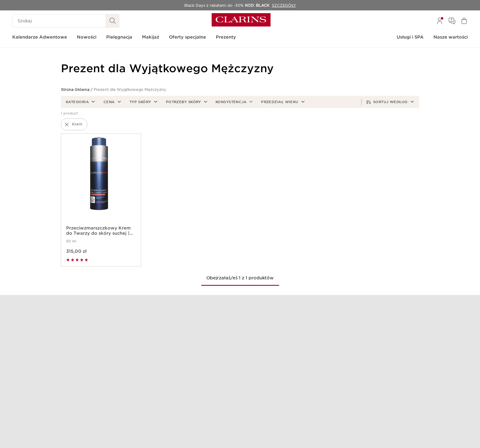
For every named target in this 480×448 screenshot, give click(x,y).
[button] (80, 102)
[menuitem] (440, 21)
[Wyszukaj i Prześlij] (113, 21)
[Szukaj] (59, 21)
